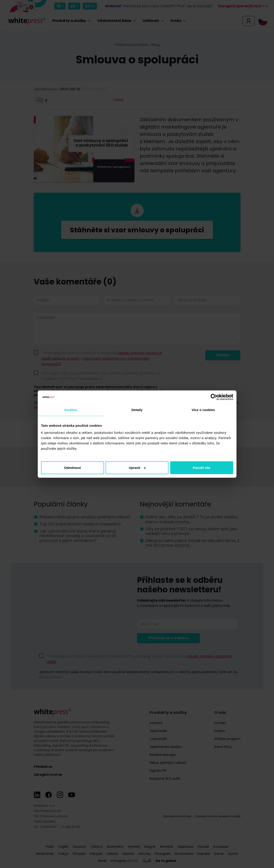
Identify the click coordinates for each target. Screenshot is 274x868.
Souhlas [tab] (71, 410)
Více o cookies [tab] (203, 410)
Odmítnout (72, 467)
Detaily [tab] (137, 410)
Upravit (137, 467)
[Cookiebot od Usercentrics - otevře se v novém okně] (214, 397)
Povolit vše (201, 467)
